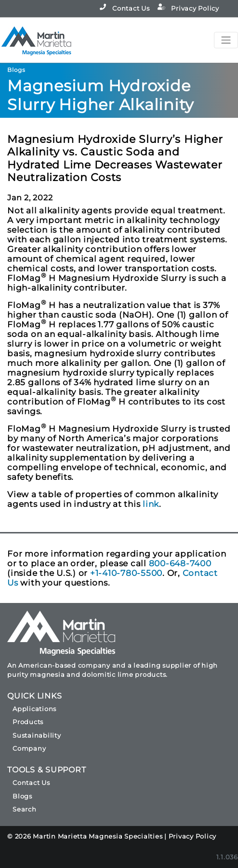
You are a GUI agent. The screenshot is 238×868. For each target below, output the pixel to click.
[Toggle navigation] (226, 40)
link (151, 504)
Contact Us (125, 8)
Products (28, 722)
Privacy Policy (188, 8)
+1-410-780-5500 (126, 573)
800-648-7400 (180, 563)
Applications (34, 709)
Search (25, 809)
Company (29, 748)
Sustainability (37, 735)
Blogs (22, 796)
